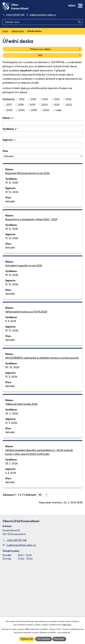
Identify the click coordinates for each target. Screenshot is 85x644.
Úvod (5, 31)
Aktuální (10, 201)
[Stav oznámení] (42, 156)
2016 (69, 99)
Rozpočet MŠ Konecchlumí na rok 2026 (27, 173)
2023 (9, 110)
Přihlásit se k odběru (56, 49)
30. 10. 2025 (12, 367)
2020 (45, 105)
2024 (22, 110)
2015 (57, 99)
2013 (33, 99)
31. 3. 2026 (11, 377)
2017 (9, 105)
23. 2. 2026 (12, 463)
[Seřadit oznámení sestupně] (14, 118)
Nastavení (59, 639)
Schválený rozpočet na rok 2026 (24, 266)
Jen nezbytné (44, 639)
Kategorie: (9, 99)
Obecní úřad (17, 31)
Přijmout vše (27, 639)
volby (58, 110)
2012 (22, 99)
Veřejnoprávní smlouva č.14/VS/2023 (26, 312)
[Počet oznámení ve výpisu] (42, 495)
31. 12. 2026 (12, 192)
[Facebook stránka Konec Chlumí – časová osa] (42, 593)
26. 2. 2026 (12, 413)
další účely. (67, 625)
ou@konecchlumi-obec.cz (43, 15)
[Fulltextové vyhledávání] (42, 22)
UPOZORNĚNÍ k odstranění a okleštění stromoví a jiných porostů (42, 358)
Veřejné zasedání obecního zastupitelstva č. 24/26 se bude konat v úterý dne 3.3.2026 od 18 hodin (39, 452)
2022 (69, 105)
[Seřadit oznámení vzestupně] (14, 117)
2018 (21, 105)
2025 (34, 110)
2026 (46, 110)
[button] (80, 6)
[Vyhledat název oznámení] (42, 123)
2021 (57, 105)
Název (8, 118)
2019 (33, 105)
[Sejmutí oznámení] (42, 145)
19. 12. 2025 (12, 183)
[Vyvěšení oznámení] (42, 134)
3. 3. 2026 (11, 473)
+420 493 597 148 (15, 15)
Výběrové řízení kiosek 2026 (21, 404)
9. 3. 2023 (11, 321)
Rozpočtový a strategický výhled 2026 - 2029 (31, 219)
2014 (45, 99)
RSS (60, 55)
